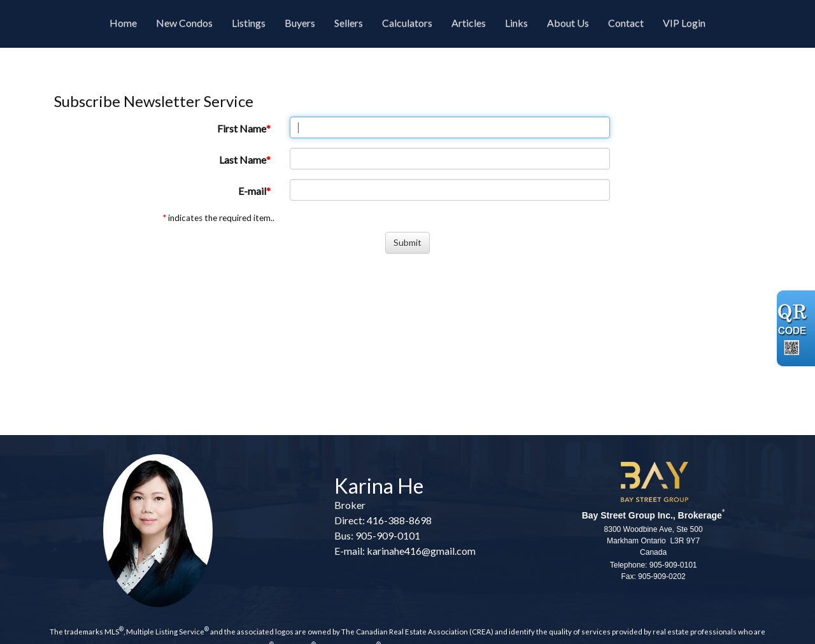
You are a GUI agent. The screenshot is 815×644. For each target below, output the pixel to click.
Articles (469, 23)
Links (516, 23)
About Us (568, 23)
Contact (626, 23)
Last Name (243, 160)
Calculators (407, 23)
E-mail (252, 191)
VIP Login (684, 23)
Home (123, 23)
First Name (242, 128)
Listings (249, 23)
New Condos (184, 23)
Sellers (349, 23)
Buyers (300, 23)
